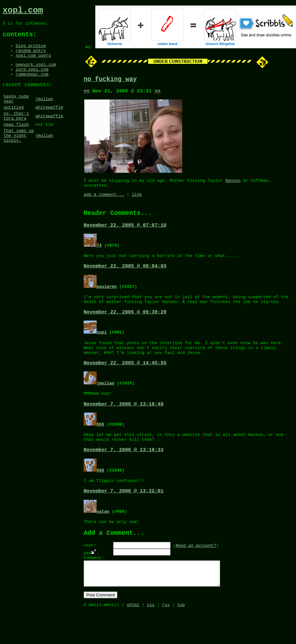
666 (100, 442)
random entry (31, 57)
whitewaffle (49, 122)
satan (103, 533)
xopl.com (23, 11)
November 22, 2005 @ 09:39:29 (125, 324)
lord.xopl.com (32, 78)
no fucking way (110, 80)
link (137, 200)
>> (158, 93)
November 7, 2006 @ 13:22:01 (124, 513)
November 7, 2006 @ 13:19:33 (124, 470)
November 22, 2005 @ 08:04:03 (125, 276)
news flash (16, 142)
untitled (14, 122)
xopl (102, 345)
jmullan (44, 111)
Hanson (233, 184)
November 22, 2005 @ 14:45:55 (125, 379)
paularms (107, 296)
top (181, 637)
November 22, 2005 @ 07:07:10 (125, 233)
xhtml (133, 637)
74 (99, 253)
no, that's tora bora (16, 132)
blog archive (31, 51)
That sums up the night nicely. (19, 155)
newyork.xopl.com (36, 73)
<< (87, 93)
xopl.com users (33, 63)
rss (166, 637)
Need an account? (196, 570)
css (151, 637)
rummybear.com (32, 84)
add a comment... (104, 200)
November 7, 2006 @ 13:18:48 (124, 422)
